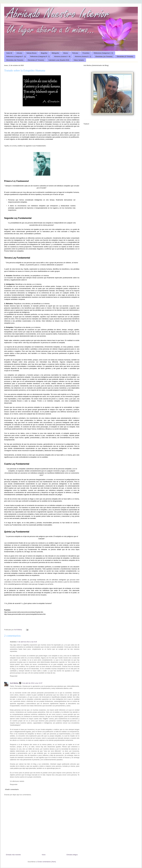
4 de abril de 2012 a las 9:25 (27, 642)
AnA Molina (14, 683)
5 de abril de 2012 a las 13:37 (32, 683)
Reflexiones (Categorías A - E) (103, 53)
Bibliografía (55, 53)
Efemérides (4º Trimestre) (36, 60)
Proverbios (86, 53)
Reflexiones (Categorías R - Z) (40, 57)
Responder (14, 676)
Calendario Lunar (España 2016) (59, 60)
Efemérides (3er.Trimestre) (15, 60)
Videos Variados (79, 60)
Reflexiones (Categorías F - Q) (16, 57)
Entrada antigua (72, 855)
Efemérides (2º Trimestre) (125, 57)
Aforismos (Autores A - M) (62, 57)
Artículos (19, 53)
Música (66, 53)
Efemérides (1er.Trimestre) (104, 57)
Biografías (44, 53)
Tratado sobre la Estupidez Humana (25, 70)
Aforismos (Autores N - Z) (83, 57)
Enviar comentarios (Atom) (47, 862)
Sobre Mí (9, 53)
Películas (75, 53)
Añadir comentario (12, 789)
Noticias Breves (31, 53)
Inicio (44, 855)
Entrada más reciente (13, 855)
